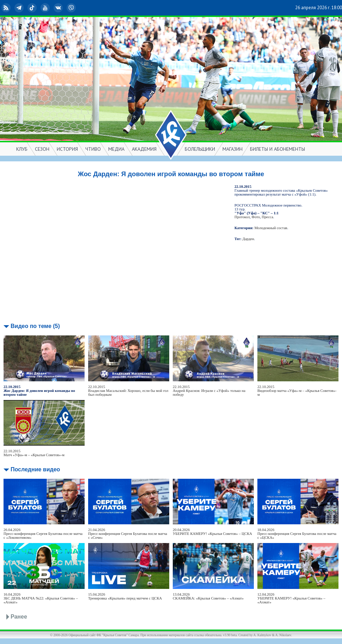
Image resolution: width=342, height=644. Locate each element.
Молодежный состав (271, 228)
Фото (256, 217)
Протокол (242, 217)
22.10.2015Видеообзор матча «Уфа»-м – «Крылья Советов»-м (297, 391)
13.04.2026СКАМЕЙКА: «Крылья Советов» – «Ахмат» (208, 596)
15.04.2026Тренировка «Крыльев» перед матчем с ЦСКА (125, 596)
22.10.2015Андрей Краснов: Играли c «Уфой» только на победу (209, 391)
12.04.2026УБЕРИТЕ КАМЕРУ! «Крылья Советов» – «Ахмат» (291, 598)
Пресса (267, 217)
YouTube (46, 8)
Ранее (19, 617)
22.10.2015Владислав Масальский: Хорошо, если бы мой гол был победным (128, 391)
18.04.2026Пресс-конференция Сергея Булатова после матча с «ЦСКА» (297, 534)
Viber (72, 8)
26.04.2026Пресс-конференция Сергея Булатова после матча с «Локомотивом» (43, 534)
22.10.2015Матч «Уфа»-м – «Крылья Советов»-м (34, 453)
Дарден (248, 239)
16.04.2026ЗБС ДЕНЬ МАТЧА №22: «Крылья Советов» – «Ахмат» (41, 598)
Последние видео (35, 469)
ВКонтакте (59, 8)
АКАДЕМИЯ (144, 149)
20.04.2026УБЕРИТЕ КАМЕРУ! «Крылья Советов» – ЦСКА (212, 532)
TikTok (33, 8)
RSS (7, 8)
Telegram (20, 8)
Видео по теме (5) (35, 326)
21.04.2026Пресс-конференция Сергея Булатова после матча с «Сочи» (128, 534)
